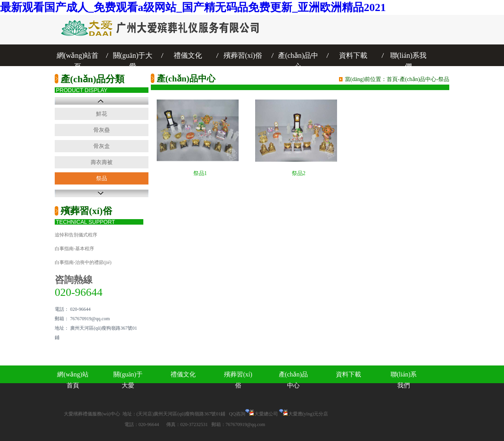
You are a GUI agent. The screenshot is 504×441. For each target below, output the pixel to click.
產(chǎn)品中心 (298, 56)
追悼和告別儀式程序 (76, 235)
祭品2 (299, 173)
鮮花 (102, 114)
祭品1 (200, 173)
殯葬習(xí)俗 (243, 55)
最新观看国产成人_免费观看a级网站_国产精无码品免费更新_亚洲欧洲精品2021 (193, 7)
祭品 (102, 178)
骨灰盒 (102, 146)
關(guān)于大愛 (133, 56)
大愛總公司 (266, 414)
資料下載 (353, 55)
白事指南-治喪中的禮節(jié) (83, 262)
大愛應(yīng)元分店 (308, 414)
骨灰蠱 (102, 130)
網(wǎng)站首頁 (78, 56)
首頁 (392, 79)
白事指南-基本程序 (74, 249)
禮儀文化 (188, 55)
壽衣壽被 (102, 162)
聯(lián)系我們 (409, 56)
